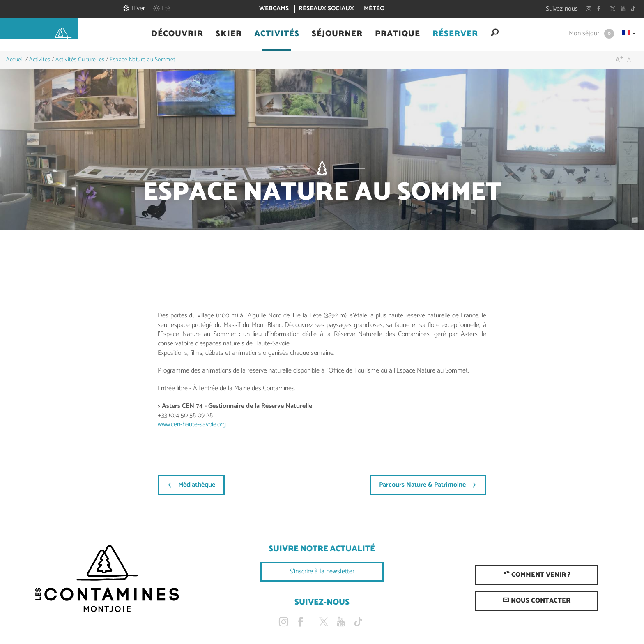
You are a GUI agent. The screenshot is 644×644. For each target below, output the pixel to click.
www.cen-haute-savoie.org (192, 424)
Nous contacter (537, 601)
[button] (177, 34)
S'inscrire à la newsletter (322, 572)
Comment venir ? (537, 575)
